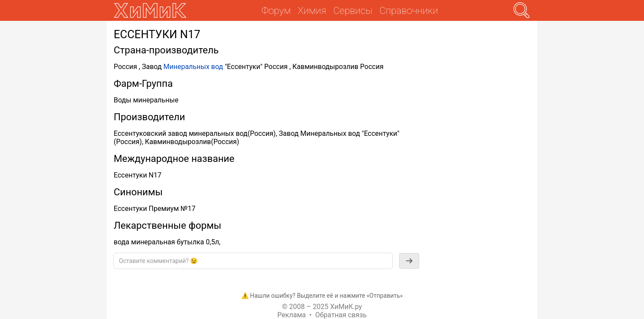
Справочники (409, 10)
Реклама (292, 315)
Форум (276, 10)
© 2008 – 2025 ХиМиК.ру (322, 307)
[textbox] (253, 261)
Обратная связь (341, 315)
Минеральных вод (193, 67)
